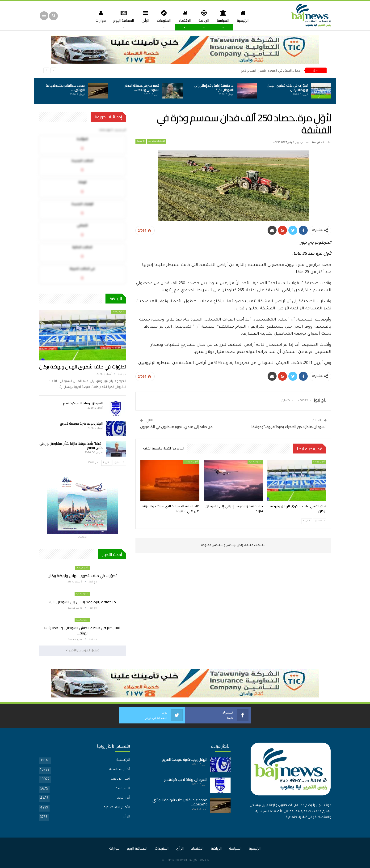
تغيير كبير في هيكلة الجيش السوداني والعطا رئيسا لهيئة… (82, 630)
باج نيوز (193, 860)
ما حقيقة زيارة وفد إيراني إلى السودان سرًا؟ (214, 88)
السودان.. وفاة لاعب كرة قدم (83, 403)
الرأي (145, 16)
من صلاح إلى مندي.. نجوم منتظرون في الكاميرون (176, 427)
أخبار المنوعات (191, 462)
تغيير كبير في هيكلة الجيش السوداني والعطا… (141, 88)
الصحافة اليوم (122, 16)
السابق (320, 521)
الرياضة (205, 16)
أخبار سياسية (255, 462)
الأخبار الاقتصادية (157, 141)
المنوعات (163, 16)
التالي (307, 521)
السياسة (225, 16)
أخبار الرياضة (319, 462)
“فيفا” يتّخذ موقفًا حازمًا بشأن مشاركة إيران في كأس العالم (71, 446)
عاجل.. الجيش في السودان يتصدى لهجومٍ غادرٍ (271, 70)
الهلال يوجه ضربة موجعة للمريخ (81, 423)
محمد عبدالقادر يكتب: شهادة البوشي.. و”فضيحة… (179, 802)
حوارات (98, 16)
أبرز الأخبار (123, 798)
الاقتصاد (185, 16)
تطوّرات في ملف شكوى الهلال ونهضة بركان (287, 88)
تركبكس (231, 545)
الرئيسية (245, 16)
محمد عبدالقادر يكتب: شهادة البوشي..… (65, 88)
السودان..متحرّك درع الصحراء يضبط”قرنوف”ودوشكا (289, 427)
